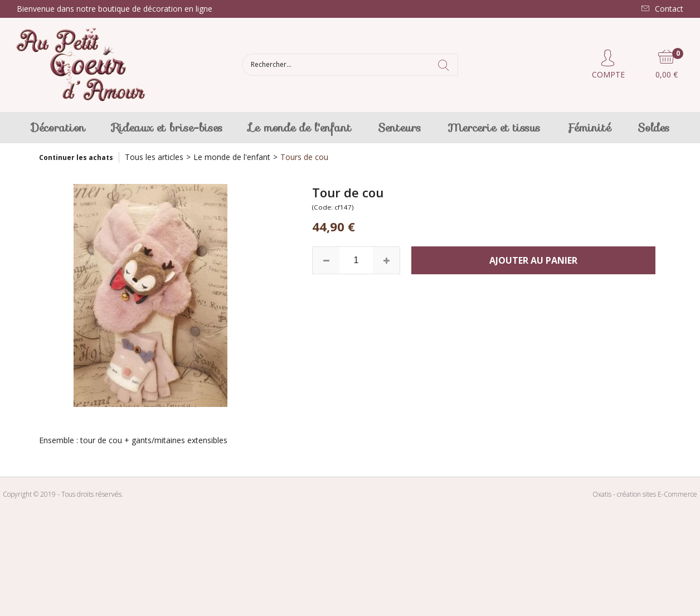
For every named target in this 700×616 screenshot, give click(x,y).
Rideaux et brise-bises (167, 128)
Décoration (58, 128)
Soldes (653, 128)
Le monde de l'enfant (300, 128)
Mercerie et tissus (494, 128)
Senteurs (399, 128)
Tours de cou (304, 157)
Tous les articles (154, 157)
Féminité (589, 128)
